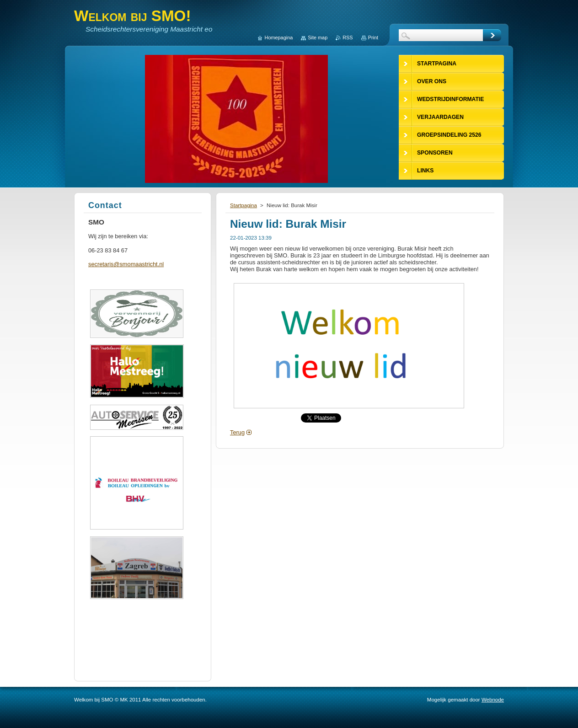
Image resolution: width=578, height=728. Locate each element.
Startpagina (244, 205)
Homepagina (279, 37)
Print (373, 37)
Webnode (493, 700)
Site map (318, 37)
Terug (237, 432)
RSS (348, 37)
